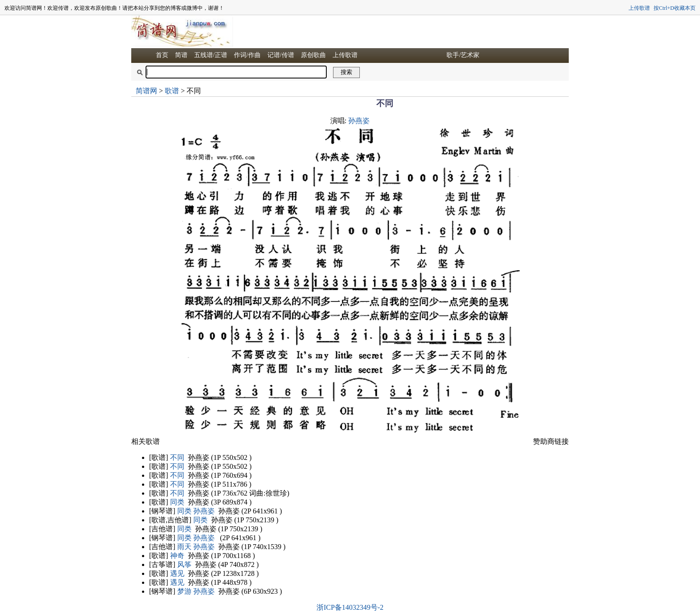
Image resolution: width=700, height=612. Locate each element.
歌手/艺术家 (463, 55)
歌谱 (172, 91)
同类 (177, 502)
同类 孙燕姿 (196, 511)
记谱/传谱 (281, 55)
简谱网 (146, 91)
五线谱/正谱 (211, 55)
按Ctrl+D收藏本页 (675, 8)
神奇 (177, 556)
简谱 (181, 55)
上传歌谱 (639, 8)
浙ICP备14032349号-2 (350, 607)
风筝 (184, 564)
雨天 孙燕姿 (196, 547)
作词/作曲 (247, 55)
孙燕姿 (359, 121)
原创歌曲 (313, 55)
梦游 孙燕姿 (196, 591)
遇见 (177, 573)
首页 (162, 55)
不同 (177, 457)
